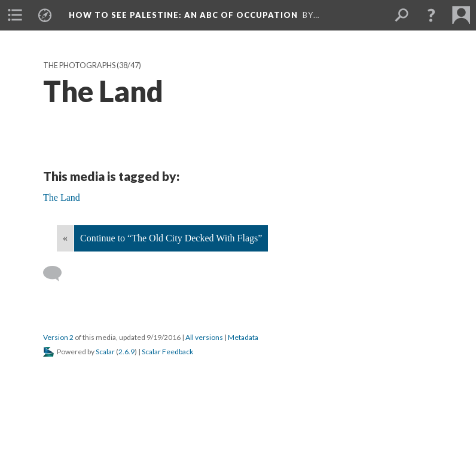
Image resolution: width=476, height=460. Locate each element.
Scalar (105, 352)
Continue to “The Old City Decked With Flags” (171, 238)
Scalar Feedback (167, 352)
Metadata (243, 337)
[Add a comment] (58, 274)
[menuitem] (15, 15)
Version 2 (58, 337)
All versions (204, 337)
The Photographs (79, 65)
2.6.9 (126, 352)
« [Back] (65, 238)
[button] (431, 15)
